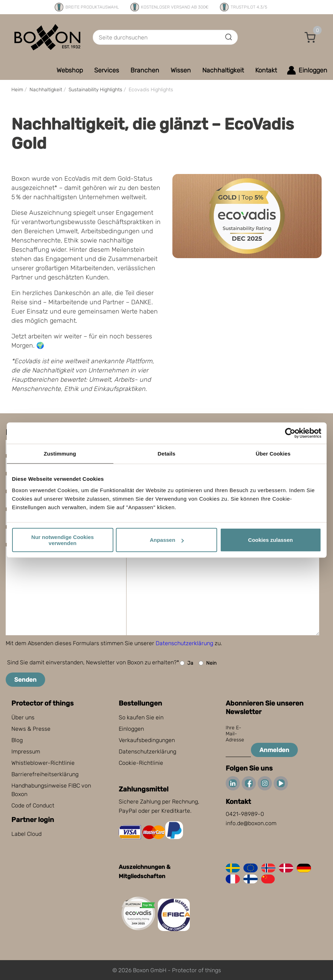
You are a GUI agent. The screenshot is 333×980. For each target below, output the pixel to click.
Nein (208, 663)
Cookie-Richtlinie (141, 763)
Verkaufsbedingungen (147, 740)
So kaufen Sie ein (141, 717)
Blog (17, 740)
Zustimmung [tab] (60, 454)
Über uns (23, 717)
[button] (310, 37)
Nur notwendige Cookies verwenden (63, 540)
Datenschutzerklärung (184, 643)
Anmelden (274, 750)
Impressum (26, 752)
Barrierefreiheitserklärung (45, 774)
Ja (187, 663)
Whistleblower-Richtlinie (43, 763)
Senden (25, 680)
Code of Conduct (33, 805)
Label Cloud (26, 834)
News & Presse (31, 729)
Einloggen (131, 729)
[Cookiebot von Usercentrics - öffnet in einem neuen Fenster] (290, 433)
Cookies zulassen (270, 540)
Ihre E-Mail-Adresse (235, 734)
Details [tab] (167, 454)
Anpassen (167, 540)
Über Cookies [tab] (273, 454)
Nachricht (27, 553)
